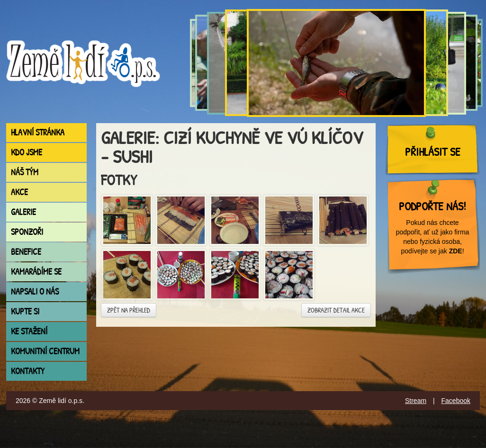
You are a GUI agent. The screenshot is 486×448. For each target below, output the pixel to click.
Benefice (26, 252)
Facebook (456, 401)
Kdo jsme (27, 152)
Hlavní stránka (38, 132)
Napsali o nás (35, 291)
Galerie (23, 212)
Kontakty (28, 371)
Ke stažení (29, 331)
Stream (416, 401)
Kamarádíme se (36, 272)
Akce (19, 192)
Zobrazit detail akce (336, 310)
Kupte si (25, 311)
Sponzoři (27, 232)
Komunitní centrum (45, 351)
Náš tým (25, 172)
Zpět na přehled (129, 310)
